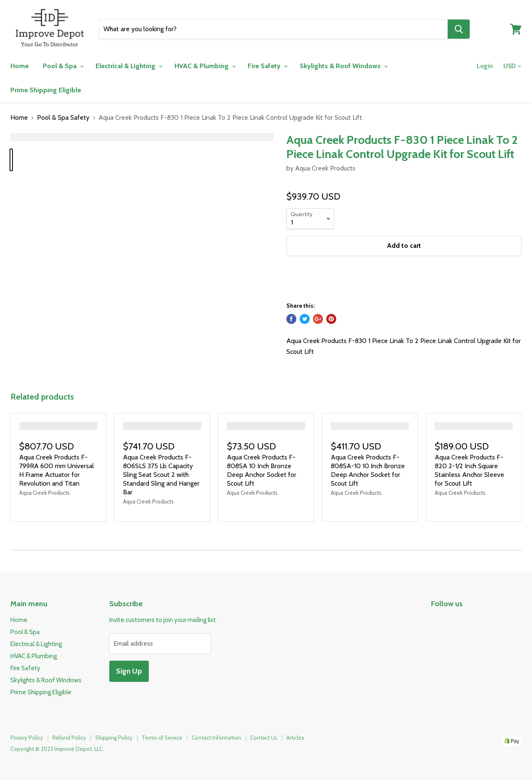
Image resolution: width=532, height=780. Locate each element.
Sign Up (129, 671)
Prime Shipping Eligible (46, 90)
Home (20, 66)
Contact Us (264, 738)
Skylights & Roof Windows (344, 66)
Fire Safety (267, 66)
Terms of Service (162, 738)
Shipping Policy (114, 738)
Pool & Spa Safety (63, 118)
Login (485, 66)
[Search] (273, 29)
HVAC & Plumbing (205, 66)
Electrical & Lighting (129, 66)
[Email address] (160, 644)
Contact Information (216, 738)
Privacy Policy (27, 738)
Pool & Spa (63, 66)
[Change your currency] (512, 66)
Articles (295, 738)
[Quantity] (310, 219)
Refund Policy (69, 738)
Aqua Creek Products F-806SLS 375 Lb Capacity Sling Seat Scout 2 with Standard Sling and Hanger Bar (161, 475)
